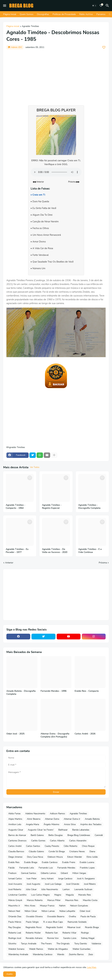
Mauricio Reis (72, 900)
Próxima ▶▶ (74, 182)
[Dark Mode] (94, 6)
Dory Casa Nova (35, 857)
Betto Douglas (56, 835)
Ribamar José (74, 927)
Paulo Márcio (15, 922)
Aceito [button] (10, 974)
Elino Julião (92, 857)
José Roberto (15, 889)
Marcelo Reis (85, 895)
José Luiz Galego (53, 884)
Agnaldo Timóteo (30, 26)
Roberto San (52, 933)
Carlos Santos (33, 846)
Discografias (43, 14)
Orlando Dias (15, 916)
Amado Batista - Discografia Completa (21, 693)
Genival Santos (29, 873)
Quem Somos (27, 14)
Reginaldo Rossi (34, 927)
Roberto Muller (33, 933)
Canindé (99, 835)
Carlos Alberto (57, 841)
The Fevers (46, 944)
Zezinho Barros (76, 954)
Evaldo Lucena (87, 862)
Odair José (85, 911)
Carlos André (15, 846)
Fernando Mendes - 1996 (54, 691)
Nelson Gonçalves (79, 906)
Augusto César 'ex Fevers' (41, 830)
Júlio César (31, 889)
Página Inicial (10, 14)
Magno (58, 895)
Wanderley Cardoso (43, 954)
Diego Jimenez (15, 857)
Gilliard (64, 873)
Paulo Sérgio (32, 922)
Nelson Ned (14, 911)
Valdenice (96, 944)
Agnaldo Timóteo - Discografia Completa (89, 507)
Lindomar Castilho (17, 895)
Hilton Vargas (79, 873)
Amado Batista (92, 819)
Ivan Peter (32, 879)
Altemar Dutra (52, 819)
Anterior (9, 563)
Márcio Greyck (15, 900)
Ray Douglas (15, 927)
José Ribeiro (90, 884)
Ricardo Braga (92, 927)
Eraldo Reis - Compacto (87, 691)
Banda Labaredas (81, 830)
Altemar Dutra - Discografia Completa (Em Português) (55, 735)
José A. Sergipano (86, 879)
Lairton (66, 889)
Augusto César (16, 830)
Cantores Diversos (17, 841)
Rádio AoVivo (86, 14)
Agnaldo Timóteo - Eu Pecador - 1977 (17, 551)
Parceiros (101, 14)
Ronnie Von (53, 938)
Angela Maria (32, 824)
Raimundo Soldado (77, 922)
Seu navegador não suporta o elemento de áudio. (56, 172)
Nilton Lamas (48, 911)
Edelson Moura (55, 857)
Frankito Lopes (87, 868)
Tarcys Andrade (29, 944)
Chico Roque (88, 846)
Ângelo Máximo (51, 824)
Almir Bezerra (34, 819)
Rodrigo (85, 933)
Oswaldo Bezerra (56, 916)
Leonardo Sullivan (83, 889)
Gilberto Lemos (48, 873)
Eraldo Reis (14, 862)
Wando (61, 954)
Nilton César (31, 911)
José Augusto (33, 884)
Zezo (91, 954)
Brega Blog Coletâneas (79, 835)
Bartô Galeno (37, 835)
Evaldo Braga (31, 862)
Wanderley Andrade (18, 954)
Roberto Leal (15, 933)
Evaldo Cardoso (50, 862)
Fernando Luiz (46, 868)
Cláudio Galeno (36, 851)
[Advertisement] (56, 76)
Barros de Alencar (17, 835)
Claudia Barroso (16, 851)
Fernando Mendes (66, 868)
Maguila (70, 895)
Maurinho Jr (14, 906)
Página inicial (13, 26)
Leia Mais (92, 967)
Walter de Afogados (58, 949)
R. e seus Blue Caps (53, 922)
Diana (92, 851)
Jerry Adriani (47, 879)
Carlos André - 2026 (85, 734)
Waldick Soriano (16, 949)
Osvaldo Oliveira (34, 916)
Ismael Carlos (15, 879)
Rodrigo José (15, 938)
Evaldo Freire (69, 862)
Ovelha (72, 916)
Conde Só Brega (57, 851)
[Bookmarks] (101, 6)
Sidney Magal (88, 938)
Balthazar (63, 830)
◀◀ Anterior (38, 182)
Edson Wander (75, 857)
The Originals (63, 944)
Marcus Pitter (54, 900)
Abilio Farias (14, 814)
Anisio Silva (70, 824)
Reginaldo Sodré (54, 927)
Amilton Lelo (15, 824)
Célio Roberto (71, 846)
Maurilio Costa (90, 900)
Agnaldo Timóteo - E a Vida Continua (90, 551)
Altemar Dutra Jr (72, 819)
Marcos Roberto (35, 900)
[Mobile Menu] (5, 6)
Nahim (62, 906)
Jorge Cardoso (65, 879)
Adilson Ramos (57, 814)
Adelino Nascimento (35, 814)
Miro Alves (30, 906)
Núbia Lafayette (67, 911)
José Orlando (73, 884)
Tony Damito (81, 944)
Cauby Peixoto (52, 846)
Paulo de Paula (88, 916)
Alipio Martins (15, 819)
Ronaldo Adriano (34, 938)
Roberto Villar (69, 933)
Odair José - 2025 (15, 734)
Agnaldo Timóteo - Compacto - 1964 (15, 507)
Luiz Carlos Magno (40, 895)
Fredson (12, 873)
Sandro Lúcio (70, 938)
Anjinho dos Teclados (91, 824)
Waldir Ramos (36, 949)
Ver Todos (35, 467)
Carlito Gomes (38, 841)
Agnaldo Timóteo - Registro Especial (52, 507)
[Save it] (104, 47)
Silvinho (12, 944)
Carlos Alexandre (78, 841)
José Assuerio (15, 884)
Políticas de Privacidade (64, 14)
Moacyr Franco (47, 906)
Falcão (12, 868)
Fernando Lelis (27, 868)
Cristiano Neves (77, 851)
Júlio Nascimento (50, 889)
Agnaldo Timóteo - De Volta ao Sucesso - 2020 (55, 551)
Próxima (103, 563)
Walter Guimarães (81, 949)
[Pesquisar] (108, 6)
